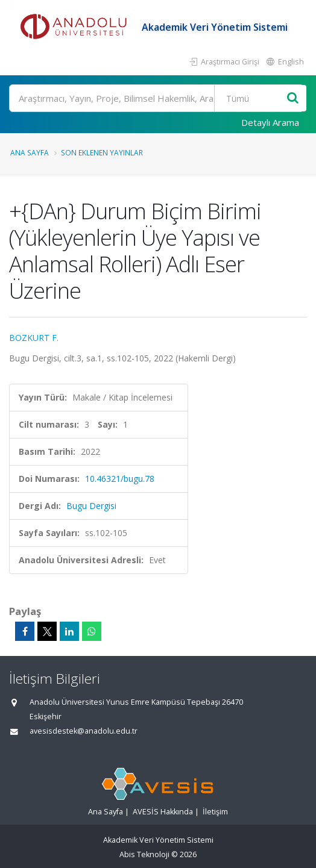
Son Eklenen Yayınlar (102, 152)
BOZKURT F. (34, 338)
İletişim (215, 812)
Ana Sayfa (30, 152)
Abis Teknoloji (144, 854)
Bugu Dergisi (91, 506)
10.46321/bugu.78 (120, 479)
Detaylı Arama (270, 122)
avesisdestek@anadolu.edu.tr (84, 731)
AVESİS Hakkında (163, 812)
